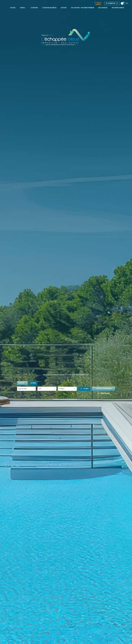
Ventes (22, 8)
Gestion (64, 8)
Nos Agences (103, 8)
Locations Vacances (49, 8)
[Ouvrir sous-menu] (27, 8)
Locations (34, 8)
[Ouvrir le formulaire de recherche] (84, 389)
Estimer (33, 383)
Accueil (13, 8)
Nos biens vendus (118, 8)
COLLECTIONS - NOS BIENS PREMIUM (82, 8)
